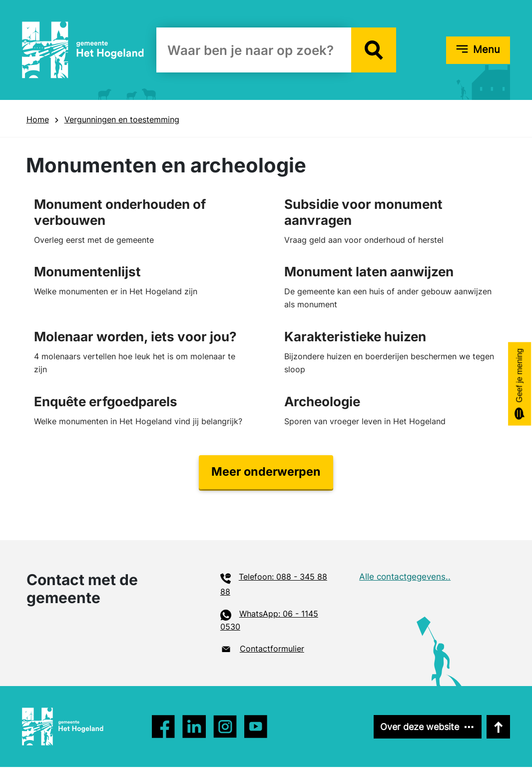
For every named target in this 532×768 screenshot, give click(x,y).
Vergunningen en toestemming (122, 119)
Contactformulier (272, 650)
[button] (374, 50)
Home (38, 119)
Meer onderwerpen (266, 472)
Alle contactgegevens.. (405, 578)
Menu (487, 49)
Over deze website (418, 728)
